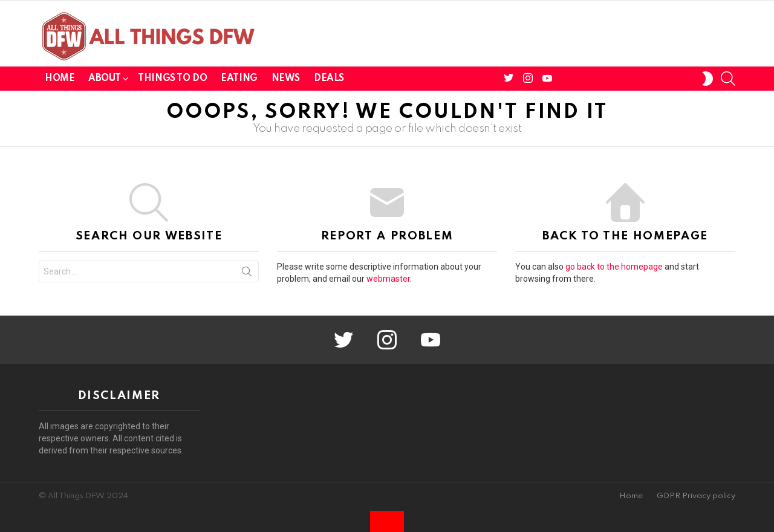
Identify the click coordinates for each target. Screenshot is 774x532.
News (286, 79)
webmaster (388, 279)
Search (247, 274)
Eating (239, 79)
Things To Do (172, 79)
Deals (329, 79)
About (104, 81)
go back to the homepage (614, 267)
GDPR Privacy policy (696, 496)
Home (60, 79)
